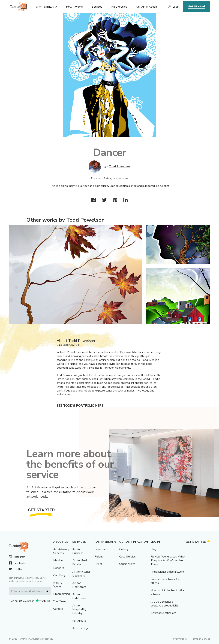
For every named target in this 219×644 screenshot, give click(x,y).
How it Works (58, 585)
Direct (98, 564)
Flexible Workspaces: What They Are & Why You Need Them (168, 560)
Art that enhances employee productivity (164, 604)
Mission (58, 560)
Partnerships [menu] (119, 7)
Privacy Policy (179, 639)
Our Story (59, 575)
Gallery (124, 549)
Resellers (100, 549)
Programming (62, 594)
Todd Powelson (120, 167)
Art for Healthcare (79, 585)
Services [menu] (97, 7)
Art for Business (78, 551)
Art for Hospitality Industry (79, 609)
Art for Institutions (79, 596)
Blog (154, 549)
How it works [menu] (74, 7)
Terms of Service (201, 639)
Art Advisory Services (61, 551)
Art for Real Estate (80, 562)
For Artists (79, 621)
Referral (99, 557)
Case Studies (128, 557)
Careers (58, 609)
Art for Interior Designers (81, 574)
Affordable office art (163, 613)
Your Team (60, 601)
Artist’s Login (81, 628)
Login (176, 7)
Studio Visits (127, 564)
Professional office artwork (167, 572)
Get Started (196, 7)
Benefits (59, 568)
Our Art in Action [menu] (146, 7)
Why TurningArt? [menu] (46, 7)
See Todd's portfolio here (80, 406)
